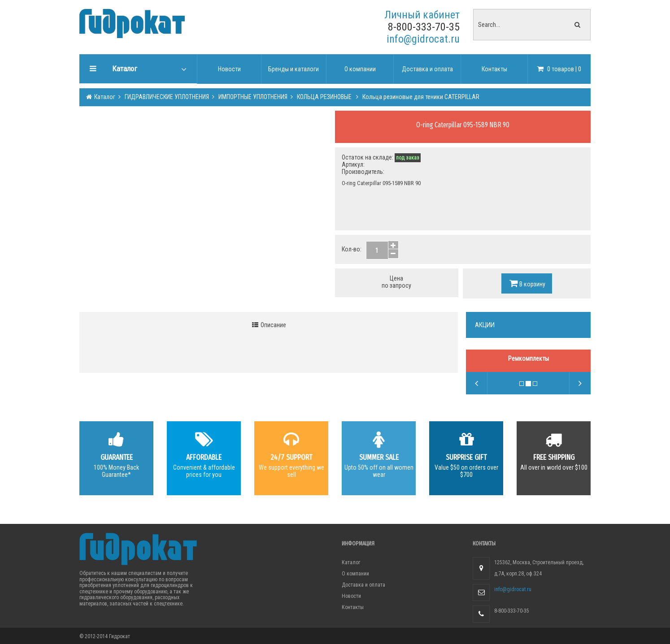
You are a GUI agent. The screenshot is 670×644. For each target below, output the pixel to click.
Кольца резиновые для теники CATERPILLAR (420, 97)
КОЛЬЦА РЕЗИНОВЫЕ (324, 97)
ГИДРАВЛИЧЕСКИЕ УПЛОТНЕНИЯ (166, 97)
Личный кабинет (422, 15)
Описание (269, 325)
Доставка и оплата (363, 585)
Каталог (104, 97)
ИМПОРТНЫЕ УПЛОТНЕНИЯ (252, 97)
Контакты (353, 607)
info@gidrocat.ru (423, 39)
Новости (351, 596)
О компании (355, 574)
